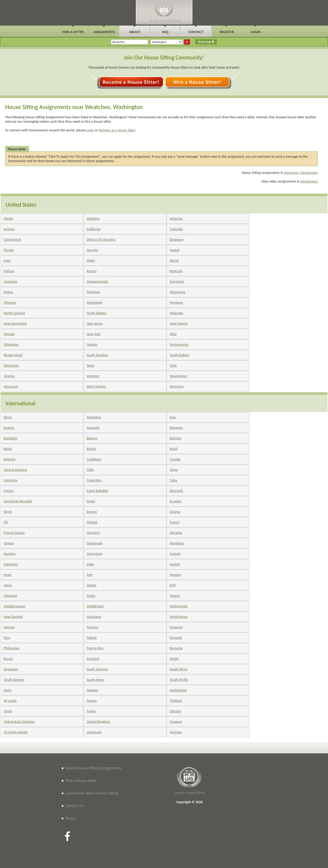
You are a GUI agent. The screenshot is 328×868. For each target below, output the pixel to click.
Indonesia (11, 564)
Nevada (9, 334)
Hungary (10, 554)
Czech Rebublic (98, 491)
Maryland (177, 282)
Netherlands (179, 606)
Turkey (91, 711)
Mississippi (94, 303)
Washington (309, 181)
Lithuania (10, 596)
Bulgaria (9, 459)
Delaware (177, 240)
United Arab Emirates (19, 722)
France (175, 522)
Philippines (12, 648)
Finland (92, 522)
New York (94, 334)
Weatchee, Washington (301, 173)
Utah (173, 366)
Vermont (93, 376)
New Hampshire (15, 324)
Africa (8, 417)
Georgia (92, 250)
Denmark (176, 491)
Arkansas (176, 219)
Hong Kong (95, 554)
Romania (176, 648)
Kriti (173, 585)
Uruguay (176, 722)
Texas (90, 366)
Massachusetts (97, 282)
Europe (92, 512)
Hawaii (175, 250)
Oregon (92, 345)
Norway (9, 627)
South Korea (95, 680)
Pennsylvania (179, 345)
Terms (70, 818)
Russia (8, 659)
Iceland (175, 554)
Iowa (7, 261)
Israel (7, 575)
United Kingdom (98, 722)
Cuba (173, 480)
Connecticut (12, 240)
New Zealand (13, 617)
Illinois (174, 261)
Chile (90, 470)
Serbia (174, 659)
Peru (7, 638)
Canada (175, 459)
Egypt (8, 512)
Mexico (175, 596)
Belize (8, 449)
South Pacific (179, 680)
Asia (173, 417)
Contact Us (74, 806)
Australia (93, 428)
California (94, 229)
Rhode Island (13, 355)
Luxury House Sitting (190, 793)
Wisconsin (11, 387)
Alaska (8, 219)
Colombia (11, 480)
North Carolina (14, 313)
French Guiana (14, 533)
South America (97, 669)
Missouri (10, 303)
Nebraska (176, 313)
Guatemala (95, 543)
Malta (91, 596)
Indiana (9, 271)
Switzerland (178, 690)
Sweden (92, 690)
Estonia (175, 512)
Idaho (91, 261)
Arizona (9, 229)
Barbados (10, 438)
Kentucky (176, 271)
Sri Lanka (10, 701)
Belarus (92, 438)
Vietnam (176, 732)
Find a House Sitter (81, 781)
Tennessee (11, 366)
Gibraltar (176, 533)
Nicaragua (94, 617)
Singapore (11, 669)
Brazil (174, 449)
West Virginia (96, 387)
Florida (9, 250)
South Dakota (179, 355)
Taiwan (92, 701)
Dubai (91, 501)
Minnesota (177, 292)
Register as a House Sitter (117, 130)
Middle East (95, 606)
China (174, 470)
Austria (9, 428)
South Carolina (97, 355)
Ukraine (175, 711)
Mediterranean (15, 606)
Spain (8, 690)
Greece (9, 543)
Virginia (9, 376)
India (90, 564)
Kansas (92, 271)
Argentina (94, 417)
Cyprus (9, 491)
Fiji (6, 522)
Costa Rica (94, 480)
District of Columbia (101, 240)
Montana (176, 303)
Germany (93, 533)
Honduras (177, 543)
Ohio (173, 334)
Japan (8, 585)
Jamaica (175, 575)
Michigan (93, 292)
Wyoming (177, 387)
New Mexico (179, 324)
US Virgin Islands (16, 732)
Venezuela (94, 732)
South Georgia (14, 680)
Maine (8, 292)
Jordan (91, 585)
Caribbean (94, 459)
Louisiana (10, 282)
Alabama (93, 219)
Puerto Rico (95, 648)
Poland (92, 638)
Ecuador (176, 501)
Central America (15, 470)
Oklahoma (11, 345)
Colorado (176, 229)
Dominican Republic (18, 501)
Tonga (8, 711)
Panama (93, 627)
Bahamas (176, 428)
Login (90, 130)
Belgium (176, 438)
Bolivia (91, 449)
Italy (90, 575)
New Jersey (95, 324)
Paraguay (176, 627)
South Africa (178, 669)
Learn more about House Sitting (92, 793)
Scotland (93, 659)
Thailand (176, 701)
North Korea (178, 617)
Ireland (175, 564)
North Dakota (96, 313)
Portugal (176, 638)
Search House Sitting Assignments (93, 768)
